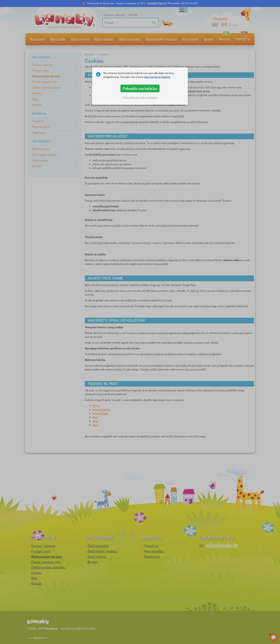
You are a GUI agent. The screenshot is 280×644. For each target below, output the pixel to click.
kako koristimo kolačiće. (157, 77)
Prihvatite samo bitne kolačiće (140, 97)
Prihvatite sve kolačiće (140, 88)
